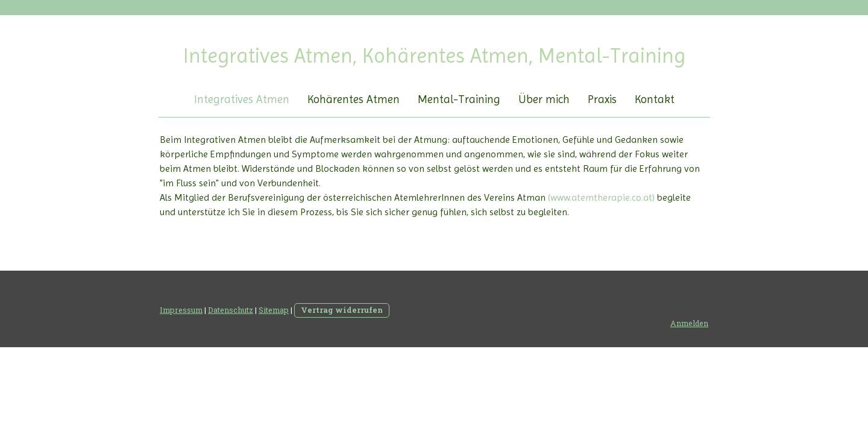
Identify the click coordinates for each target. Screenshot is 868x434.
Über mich (544, 99)
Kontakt (655, 99)
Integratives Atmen (242, 99)
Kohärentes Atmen (354, 99)
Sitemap (274, 310)
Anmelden (689, 323)
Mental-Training (459, 99)
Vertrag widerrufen (342, 310)
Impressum (181, 310)
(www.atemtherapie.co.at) (601, 197)
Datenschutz (231, 310)
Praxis (602, 99)
